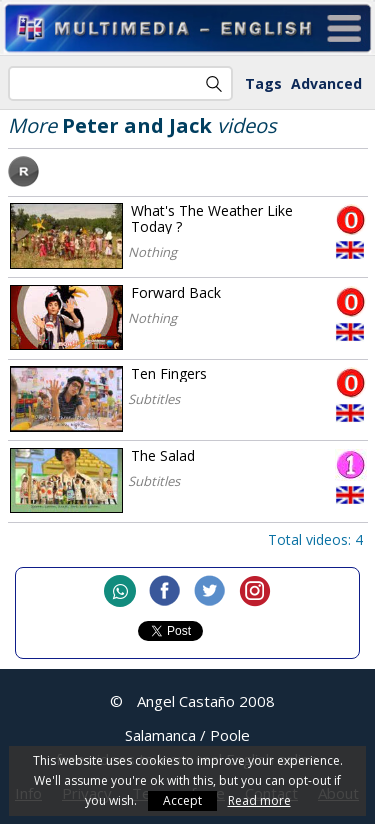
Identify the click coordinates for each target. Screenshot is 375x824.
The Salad (163, 455)
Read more (259, 800)
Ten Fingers (169, 373)
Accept (182, 800)
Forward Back (176, 292)
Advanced (326, 83)
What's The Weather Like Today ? (212, 218)
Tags (263, 83)
